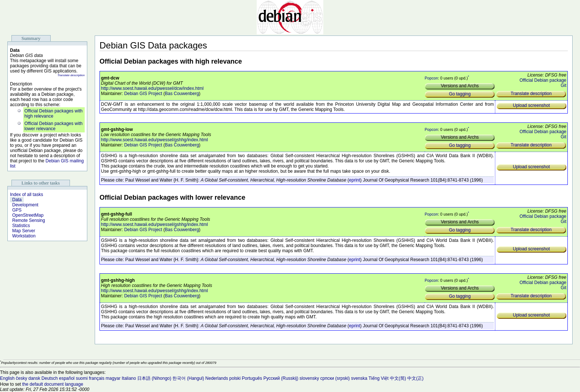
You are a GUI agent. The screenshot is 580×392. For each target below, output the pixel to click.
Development (25, 205)
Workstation (24, 236)
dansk (34, 378)
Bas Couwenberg (182, 94)
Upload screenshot (531, 105)
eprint (355, 180)
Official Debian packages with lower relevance (53, 126)
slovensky (309, 378)
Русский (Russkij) (281, 378)
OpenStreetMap (28, 215)
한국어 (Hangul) (188, 378)
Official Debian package (543, 80)
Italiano (129, 378)
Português (252, 378)
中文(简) (398, 378)
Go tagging (460, 94)
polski (235, 378)
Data (17, 200)
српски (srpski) (335, 378)
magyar (113, 378)
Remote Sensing (29, 220)
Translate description (71, 75)
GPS (17, 210)
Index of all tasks (26, 195)
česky (22, 378)
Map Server (24, 231)
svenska (359, 378)
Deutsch (50, 378)
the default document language (53, 384)
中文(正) (415, 378)
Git (564, 85)
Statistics (21, 226)
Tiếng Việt (378, 378)
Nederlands (217, 378)
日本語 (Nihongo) (154, 378)
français (97, 378)
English (7, 378)
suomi (82, 378)
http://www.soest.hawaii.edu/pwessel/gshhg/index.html (154, 140)
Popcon (431, 78)
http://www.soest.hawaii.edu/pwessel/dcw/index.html (152, 88)
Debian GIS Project (143, 94)
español (67, 378)
